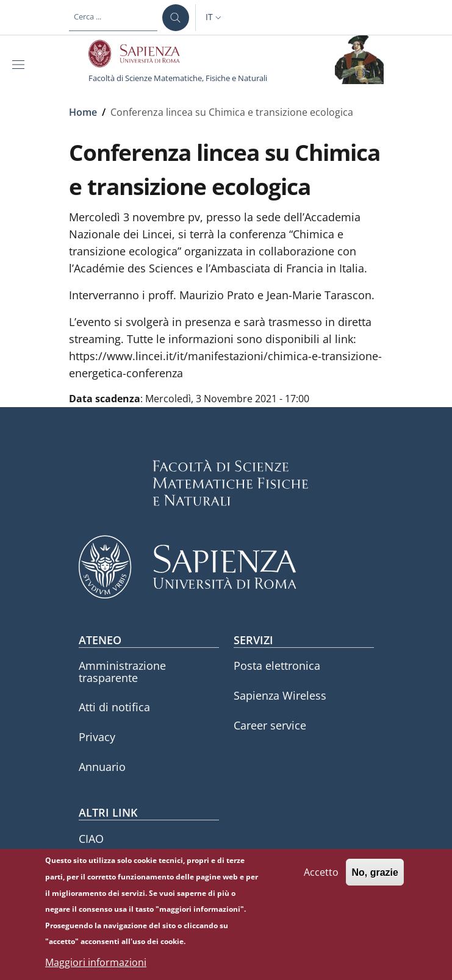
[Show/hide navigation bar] (21, 65)
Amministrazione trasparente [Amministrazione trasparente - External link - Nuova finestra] (122, 671)
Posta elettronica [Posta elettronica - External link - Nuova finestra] (277, 666)
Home (83, 112)
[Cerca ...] (176, 18)
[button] (215, 18)
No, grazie (375, 880)
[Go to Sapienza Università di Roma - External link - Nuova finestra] (141, 54)
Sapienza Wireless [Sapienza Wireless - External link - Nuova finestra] (280, 695)
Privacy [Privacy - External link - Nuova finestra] (97, 737)
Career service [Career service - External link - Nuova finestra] (270, 725)
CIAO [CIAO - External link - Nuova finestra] (91, 839)
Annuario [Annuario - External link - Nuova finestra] (102, 767)
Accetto (321, 880)
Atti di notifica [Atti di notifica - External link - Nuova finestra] (114, 707)
